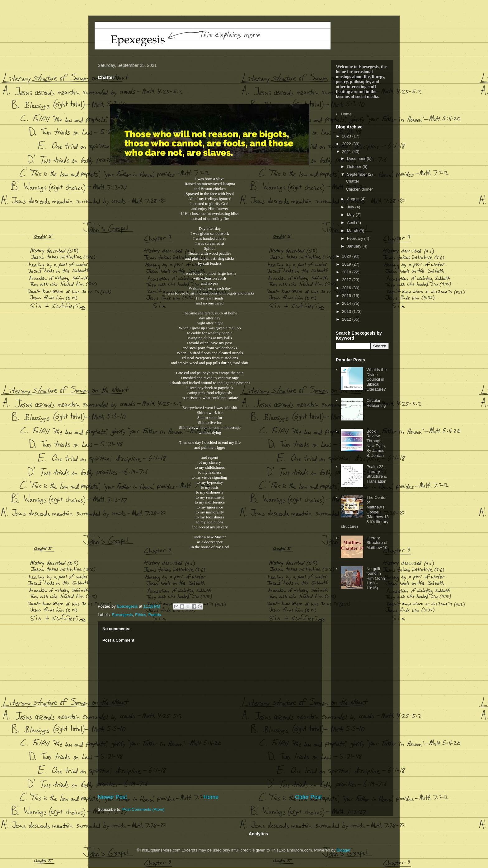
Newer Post (112, 797)
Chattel (352, 181)
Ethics (141, 615)
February (356, 238)
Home (211, 797)
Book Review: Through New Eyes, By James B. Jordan (376, 443)
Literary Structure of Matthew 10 (377, 543)
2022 (347, 144)
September (357, 174)
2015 (347, 296)
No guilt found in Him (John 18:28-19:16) (375, 578)
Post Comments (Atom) (144, 809)
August (354, 199)
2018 (347, 272)
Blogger (344, 850)
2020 (347, 256)
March (353, 231)
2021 (347, 152)
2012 (347, 319)
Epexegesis (122, 615)
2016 (347, 288)
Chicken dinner (359, 189)
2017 (347, 280)
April (352, 223)
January (355, 246)
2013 (347, 311)
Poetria (155, 615)
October (355, 167)
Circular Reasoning (376, 403)
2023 (347, 136)
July (351, 207)
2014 (347, 303)
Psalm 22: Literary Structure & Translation (376, 474)
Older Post (308, 797)
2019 (347, 264)
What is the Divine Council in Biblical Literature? (376, 379)
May (351, 215)
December (357, 158)
